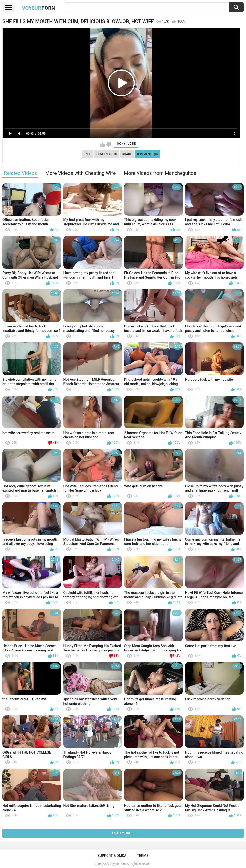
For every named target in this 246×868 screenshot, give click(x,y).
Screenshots (107, 154)
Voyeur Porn (118, 864)
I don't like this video (109, 145)
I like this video (102, 145)
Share (127, 154)
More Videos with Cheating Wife (80, 173)
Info (88, 154)
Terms (143, 856)
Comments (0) (147, 154)
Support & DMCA (112, 856)
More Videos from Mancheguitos (160, 173)
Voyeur (39, 8)
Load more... (123, 833)
